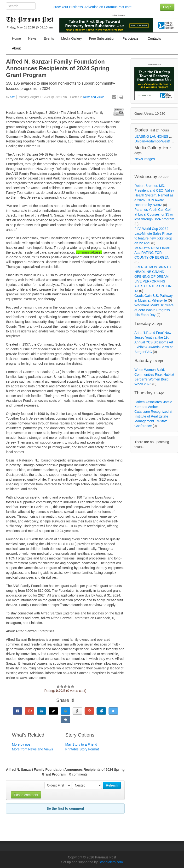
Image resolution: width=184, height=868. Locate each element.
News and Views (94, 97)
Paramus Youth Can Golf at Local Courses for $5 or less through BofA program (154, 214)
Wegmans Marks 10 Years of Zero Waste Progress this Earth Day (154, 310)
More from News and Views (32, 749)
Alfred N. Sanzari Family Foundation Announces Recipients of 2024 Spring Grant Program (58, 68)
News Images (145, 159)
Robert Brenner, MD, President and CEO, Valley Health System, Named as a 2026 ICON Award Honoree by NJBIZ (154, 195)
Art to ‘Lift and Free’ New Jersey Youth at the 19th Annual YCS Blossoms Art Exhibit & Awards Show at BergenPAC (154, 342)
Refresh (112, 785)
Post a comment (26, 795)
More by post (22, 744)
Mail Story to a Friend (81, 744)
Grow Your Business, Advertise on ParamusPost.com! (92, 7)
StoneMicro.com (111, 862)
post (13, 97)
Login (167, 7)
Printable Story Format (82, 749)
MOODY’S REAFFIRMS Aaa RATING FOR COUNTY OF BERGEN (152, 253)
